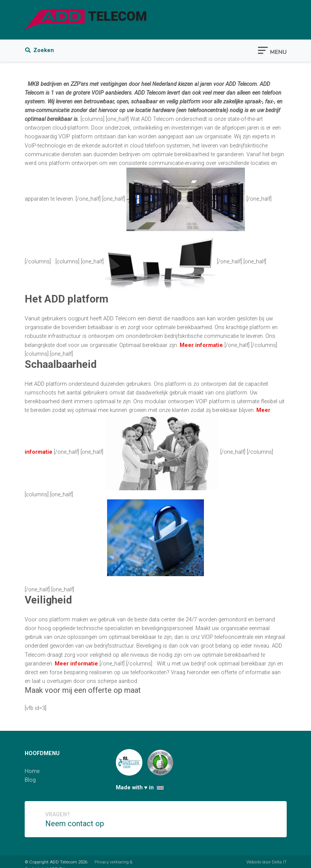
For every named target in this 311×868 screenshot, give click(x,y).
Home (32, 771)
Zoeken (39, 50)
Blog (30, 780)
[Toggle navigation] (272, 50)
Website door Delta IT (267, 862)
